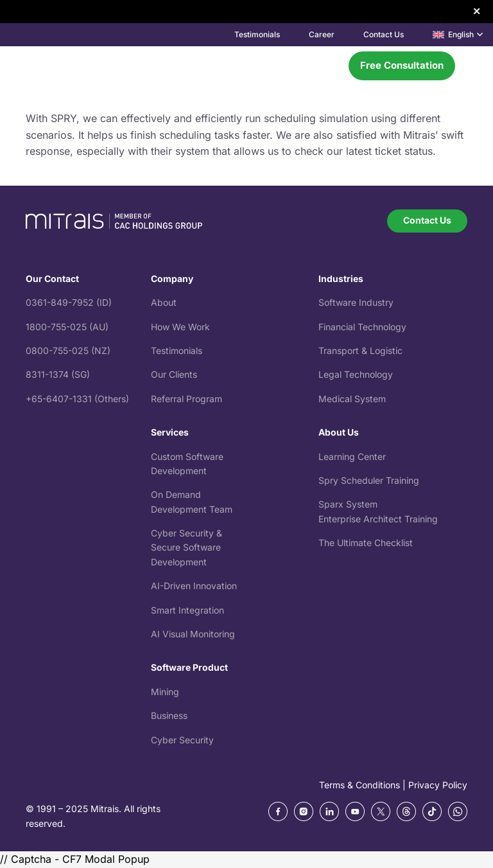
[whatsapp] (458, 811)
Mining (165, 692)
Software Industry (356, 302)
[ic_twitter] (381, 811)
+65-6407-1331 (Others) (77, 399)
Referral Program (186, 399)
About (164, 302)
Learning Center (352, 456)
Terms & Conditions (359, 785)
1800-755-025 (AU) (67, 327)
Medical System (352, 399)
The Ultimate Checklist (366, 543)
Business (169, 715)
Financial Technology (362, 327)
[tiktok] (432, 811)
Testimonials (177, 350)
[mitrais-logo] (80, 66)
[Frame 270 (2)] (329, 811)
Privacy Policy (438, 785)
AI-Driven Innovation (194, 586)
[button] (458, 35)
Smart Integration (187, 610)
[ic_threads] (406, 811)
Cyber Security (182, 740)
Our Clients (174, 374)
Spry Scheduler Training (369, 480)
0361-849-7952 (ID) (69, 302)
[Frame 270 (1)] (304, 811)
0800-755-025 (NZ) (68, 350)
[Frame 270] (278, 811)
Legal (331, 374)
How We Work (180, 327)
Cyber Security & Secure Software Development (186, 547)
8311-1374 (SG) (58, 374)
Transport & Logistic (360, 350)
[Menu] (325, 66)
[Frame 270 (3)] (355, 811)
